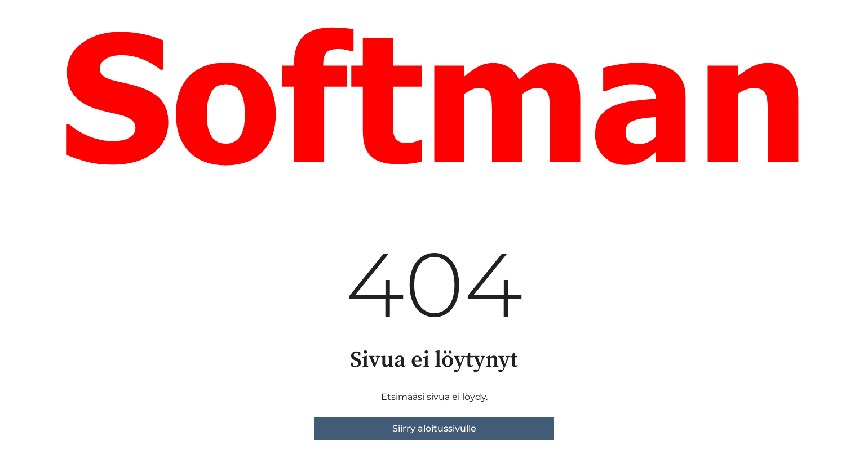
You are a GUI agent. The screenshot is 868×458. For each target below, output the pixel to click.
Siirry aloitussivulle (434, 428)
